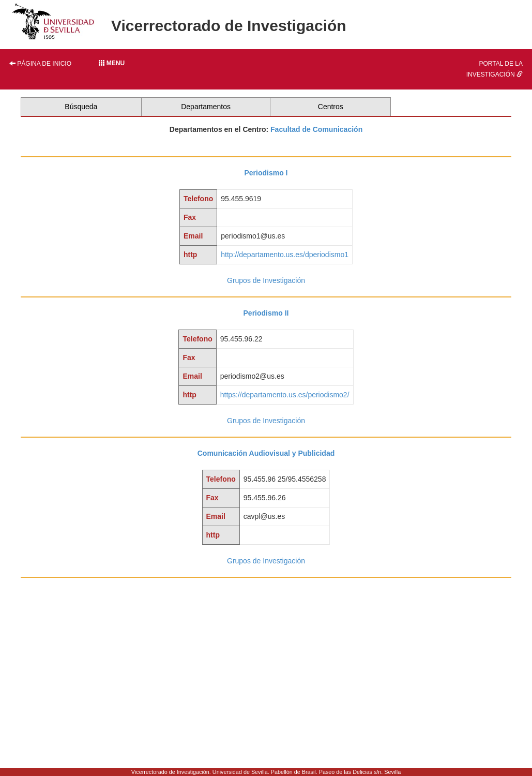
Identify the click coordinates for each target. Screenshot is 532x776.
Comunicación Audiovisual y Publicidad (266, 453)
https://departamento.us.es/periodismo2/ (285, 395)
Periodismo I (266, 173)
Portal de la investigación (495, 69)
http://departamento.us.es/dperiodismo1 (285, 255)
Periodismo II (266, 313)
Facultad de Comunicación (316, 129)
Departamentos (206, 107)
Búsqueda (81, 107)
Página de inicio (40, 64)
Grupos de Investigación (266, 280)
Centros (331, 107)
